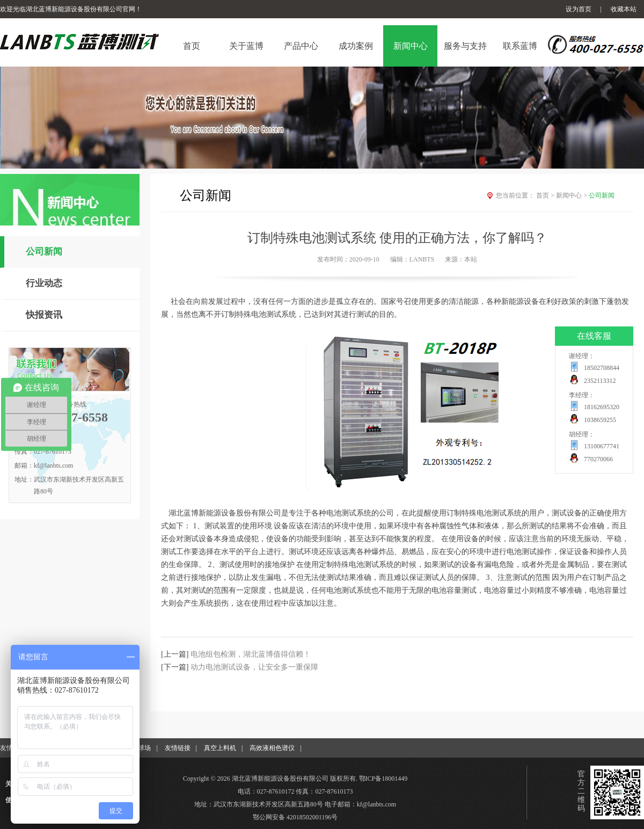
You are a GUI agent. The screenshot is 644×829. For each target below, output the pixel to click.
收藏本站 (624, 9)
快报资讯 (44, 315)
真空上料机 (220, 748)
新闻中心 (572, 195)
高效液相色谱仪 (272, 748)
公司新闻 (44, 252)
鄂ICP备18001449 (383, 779)
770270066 (598, 459)
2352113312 (600, 381)
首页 (546, 195)
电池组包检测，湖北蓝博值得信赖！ (251, 654)
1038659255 (600, 420)
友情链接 (178, 748)
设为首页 (579, 9)
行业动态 (44, 283)
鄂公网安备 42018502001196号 (295, 817)
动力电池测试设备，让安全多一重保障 (254, 667)
